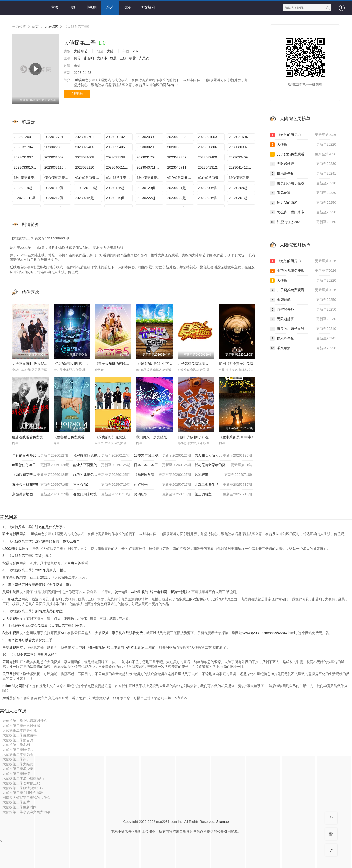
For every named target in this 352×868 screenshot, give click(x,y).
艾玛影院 (9, 592)
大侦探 (303, 145)
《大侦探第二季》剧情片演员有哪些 (35, 611)
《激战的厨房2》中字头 (154, 364)
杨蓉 (132, 58)
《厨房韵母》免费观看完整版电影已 (122, 437)
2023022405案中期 (88, 147)
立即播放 (77, 94)
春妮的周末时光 (102, 494)
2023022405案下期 (119, 147)
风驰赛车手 (223, 475)
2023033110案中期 (58, 167)
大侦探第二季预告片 (18, 740)
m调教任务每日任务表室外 (41, 465)
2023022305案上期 (58, 147)
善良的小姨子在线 (303, 183)
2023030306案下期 (211, 147)
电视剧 (91, 7)
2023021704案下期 (27, 147)
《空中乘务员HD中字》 (237, 437)
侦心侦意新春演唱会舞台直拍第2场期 (211, 178)
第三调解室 (223, 494)
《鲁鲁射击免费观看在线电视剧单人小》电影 (88, 437)
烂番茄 (8, 698)
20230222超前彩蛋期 (181, 198)
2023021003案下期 (211, 137)
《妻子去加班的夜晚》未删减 (117, 364)
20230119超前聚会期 (27, 188)
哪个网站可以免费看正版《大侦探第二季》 (40, 585)
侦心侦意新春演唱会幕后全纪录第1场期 (27, 178)
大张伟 (102, 58)
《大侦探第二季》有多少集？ (30, 556)
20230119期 (88, 188)
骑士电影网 (11, 534)
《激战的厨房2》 (303, 135)
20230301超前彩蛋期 (242, 198)
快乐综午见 (303, 174)
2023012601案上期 (27, 137)
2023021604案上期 (242, 137)
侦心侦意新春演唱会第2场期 (242, 178)
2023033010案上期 (27, 167)
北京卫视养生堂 (223, 485)
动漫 (127, 7)
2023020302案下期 (150, 137)
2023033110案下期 (88, 167)
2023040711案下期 (181, 167)
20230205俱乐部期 (211, 188)
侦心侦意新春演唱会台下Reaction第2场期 (181, 178)
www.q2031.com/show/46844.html (269, 633)
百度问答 (74, 563)
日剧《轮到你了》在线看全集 (200, 437)
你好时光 (163, 485)
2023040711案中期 (150, 167)
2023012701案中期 (88, 137)
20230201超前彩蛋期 (181, 188)
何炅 (77, 58)
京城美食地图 (41, 494)
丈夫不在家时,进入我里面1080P (36, 364)
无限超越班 (303, 164)
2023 (137, 51)
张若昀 (89, 58)
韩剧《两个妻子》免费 (236, 364)
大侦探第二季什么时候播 (21, 726)
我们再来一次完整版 (152, 437)
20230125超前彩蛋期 (119, 188)
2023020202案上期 (119, 137)
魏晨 (113, 58)
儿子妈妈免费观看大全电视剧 (200, 364)
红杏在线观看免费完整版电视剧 (36, 437)
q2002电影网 (12, 549)
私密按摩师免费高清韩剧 (102, 456)
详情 (173, 85)
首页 (55, 7)
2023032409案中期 (211, 157)
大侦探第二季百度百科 (20, 735)
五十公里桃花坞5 (41, 485)
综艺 (110, 7)
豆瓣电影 (9, 662)
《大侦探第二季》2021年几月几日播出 (37, 570)
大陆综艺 (51, 27)
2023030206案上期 (150, 147)
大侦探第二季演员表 (18, 754)
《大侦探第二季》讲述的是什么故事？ (37, 527)
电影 (72, 7)
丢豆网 (8, 674)
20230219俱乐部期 (119, 198)
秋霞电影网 (11, 563)
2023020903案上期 (181, 137)
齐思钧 (144, 58)
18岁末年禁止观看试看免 (163, 456)
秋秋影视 (9, 633)
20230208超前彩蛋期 (242, 188)
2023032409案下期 (242, 157)
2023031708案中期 (119, 157)
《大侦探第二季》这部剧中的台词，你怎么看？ (44, 541)
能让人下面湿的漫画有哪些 (102, 465)
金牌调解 (303, 300)
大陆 (110, 51)
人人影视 (9, 619)
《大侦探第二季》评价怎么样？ (34, 654)
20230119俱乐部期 (58, 188)
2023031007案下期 (58, 157)
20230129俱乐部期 (150, 188)
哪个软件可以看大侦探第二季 (30, 640)
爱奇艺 (92, 592)
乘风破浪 (303, 193)
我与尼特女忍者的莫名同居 (223, 465)
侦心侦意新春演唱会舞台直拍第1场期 (88, 178)
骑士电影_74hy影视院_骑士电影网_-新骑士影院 (152, 592)
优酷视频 (41, 592)
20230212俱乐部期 (58, 198)
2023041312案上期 (211, 167)
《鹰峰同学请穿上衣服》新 (163, 475)
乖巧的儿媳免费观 (303, 271)
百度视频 (198, 592)
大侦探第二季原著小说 (20, 730)
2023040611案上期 (119, 167)
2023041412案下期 (242, 167)
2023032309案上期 (181, 157)
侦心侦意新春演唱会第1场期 (119, 178)
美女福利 (148, 7)
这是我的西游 (303, 203)
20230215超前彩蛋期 (88, 198)
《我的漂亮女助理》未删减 (74, 364)
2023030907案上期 (242, 147)
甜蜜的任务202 (303, 222)
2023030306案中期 (181, 147)
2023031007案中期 (27, 157)
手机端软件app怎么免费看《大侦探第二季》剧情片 (47, 626)
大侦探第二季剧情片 (18, 750)
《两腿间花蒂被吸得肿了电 (41, 475)
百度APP (61, 633)
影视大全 (15, 599)
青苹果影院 (11, 577)
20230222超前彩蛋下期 (150, 198)
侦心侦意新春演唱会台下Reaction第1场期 (58, 178)
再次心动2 (102, 485)
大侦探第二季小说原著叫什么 (25, 721)
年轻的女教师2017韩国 (41, 456)
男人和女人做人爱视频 (223, 456)
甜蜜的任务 (303, 310)
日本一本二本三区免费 (163, 465)
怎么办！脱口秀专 (303, 212)
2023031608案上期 (88, 157)
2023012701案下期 (58, 137)
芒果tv (106, 592)
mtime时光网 (12, 686)
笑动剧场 (163, 494)
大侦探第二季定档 (16, 745)
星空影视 (9, 647)
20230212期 (26, 198)
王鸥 (123, 58)
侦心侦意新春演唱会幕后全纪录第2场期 (150, 178)
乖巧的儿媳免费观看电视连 (102, 475)
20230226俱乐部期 (211, 198)
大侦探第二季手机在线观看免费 (119, 633)
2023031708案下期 (150, 157)
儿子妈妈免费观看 (303, 154)
